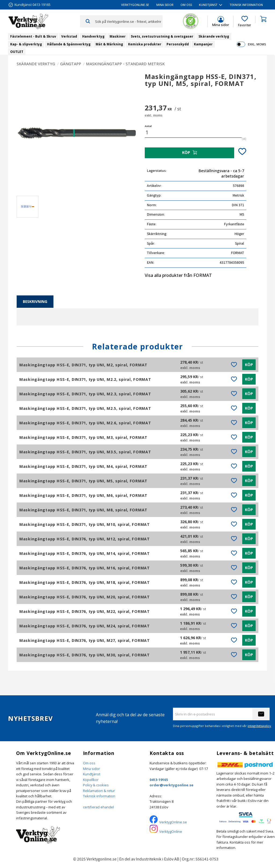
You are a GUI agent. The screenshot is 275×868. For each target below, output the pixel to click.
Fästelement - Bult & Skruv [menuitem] (33, 36)
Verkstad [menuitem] (69, 36)
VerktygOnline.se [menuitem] (135, 5)
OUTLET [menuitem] (17, 52)
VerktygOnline (171, 831)
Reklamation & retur (99, 791)
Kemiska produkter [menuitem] (145, 44)
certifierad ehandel (98, 807)
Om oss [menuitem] (186, 5)
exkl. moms (257, 44)
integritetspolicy (259, 726)
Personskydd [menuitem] (178, 44)
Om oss (89, 763)
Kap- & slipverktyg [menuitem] (26, 44)
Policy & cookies (96, 785)
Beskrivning (35, 301)
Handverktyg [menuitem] (93, 36)
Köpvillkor (91, 780)
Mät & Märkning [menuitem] (109, 44)
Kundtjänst (92, 774)
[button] (245, 21)
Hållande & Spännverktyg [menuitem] (69, 44)
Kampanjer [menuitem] (203, 44)
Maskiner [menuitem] (118, 36)
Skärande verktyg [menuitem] (214, 36)
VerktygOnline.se (173, 822)
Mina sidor (91, 769)
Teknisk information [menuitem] (246, 5)
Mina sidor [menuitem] (165, 5)
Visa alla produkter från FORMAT (178, 275)
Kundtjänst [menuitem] (208, 5)
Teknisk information (99, 796)
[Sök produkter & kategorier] (129, 21)
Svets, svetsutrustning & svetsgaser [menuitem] (162, 36)
